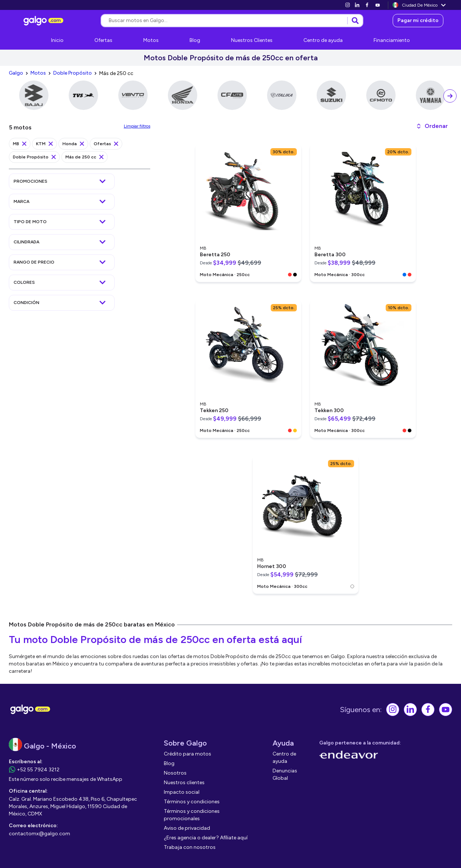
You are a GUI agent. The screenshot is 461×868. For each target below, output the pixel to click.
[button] (432, 126)
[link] (347, 5)
